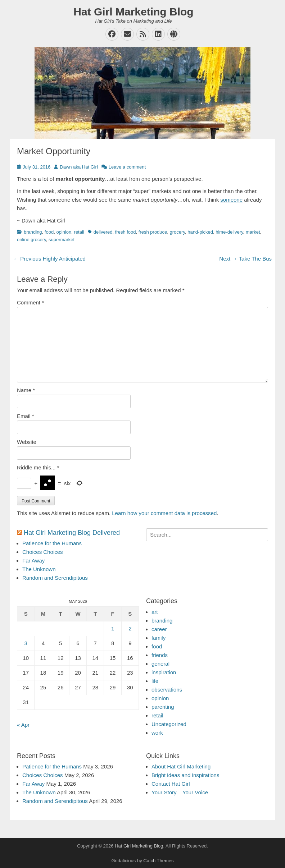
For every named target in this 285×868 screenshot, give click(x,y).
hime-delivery (229, 232)
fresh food (126, 232)
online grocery (31, 240)
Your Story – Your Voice (180, 792)
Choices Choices (43, 552)
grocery (177, 232)
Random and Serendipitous (55, 578)
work (157, 733)
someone (231, 200)
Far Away (33, 561)
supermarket (62, 240)
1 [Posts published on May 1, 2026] (113, 628)
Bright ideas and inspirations (185, 775)
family (159, 638)
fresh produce (153, 232)
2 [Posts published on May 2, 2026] (130, 628)
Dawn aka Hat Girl (79, 167)
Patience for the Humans (52, 543)
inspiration (164, 672)
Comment (30, 302)
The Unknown (39, 569)
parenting (163, 707)
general (160, 664)
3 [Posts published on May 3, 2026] (26, 643)
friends (160, 655)
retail (79, 232)
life (155, 681)
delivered (103, 232)
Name (26, 390)
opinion (64, 232)
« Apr (23, 725)
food (49, 232)
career (159, 629)
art (155, 612)
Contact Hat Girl (171, 784)
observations (167, 690)
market (253, 232)
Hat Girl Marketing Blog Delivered (72, 533)
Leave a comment (127, 167)
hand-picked (200, 232)
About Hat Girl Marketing (181, 766)
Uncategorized (169, 724)
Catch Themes (158, 861)
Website (27, 442)
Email (26, 416)
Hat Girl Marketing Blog (133, 12)
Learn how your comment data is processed (164, 513)
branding (33, 232)
